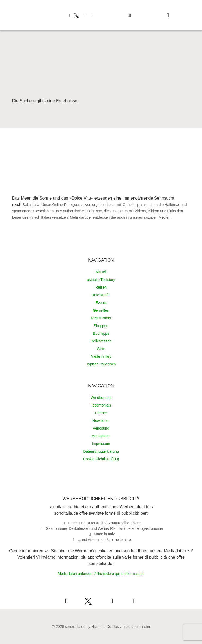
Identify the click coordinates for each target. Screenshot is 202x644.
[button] (130, 15)
